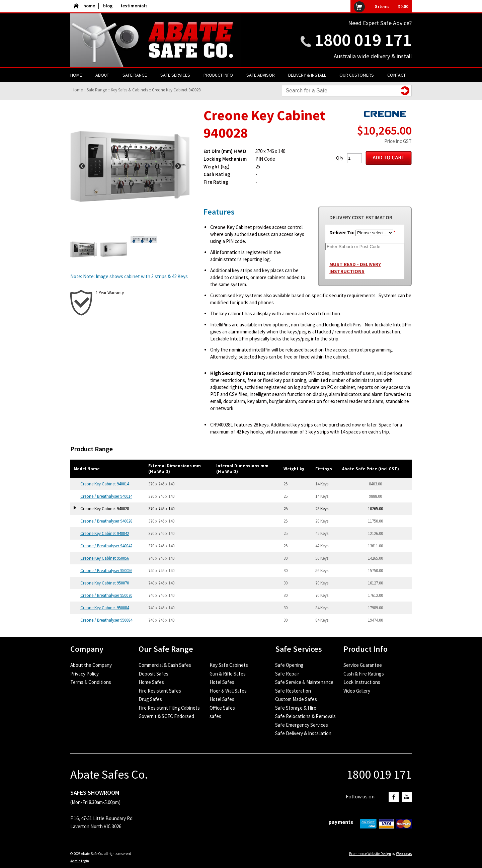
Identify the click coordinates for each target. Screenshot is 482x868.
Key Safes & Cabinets (129, 90)
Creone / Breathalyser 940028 (106, 521)
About (102, 75)
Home (76, 75)
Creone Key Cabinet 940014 (105, 484)
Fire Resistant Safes (160, 691)
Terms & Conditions (91, 682)
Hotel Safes (222, 682)
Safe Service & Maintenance (304, 682)
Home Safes (151, 682)
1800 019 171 (363, 40)
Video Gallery (357, 691)
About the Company (91, 665)
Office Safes (222, 708)
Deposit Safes (153, 674)
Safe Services (175, 75)
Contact (396, 75)
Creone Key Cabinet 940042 (105, 533)
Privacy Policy (85, 674)
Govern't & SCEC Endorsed (166, 716)
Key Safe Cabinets (229, 665)
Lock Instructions (362, 682)
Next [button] (178, 166)
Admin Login (80, 861)
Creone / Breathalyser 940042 (106, 546)
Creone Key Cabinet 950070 (105, 583)
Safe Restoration (293, 691)
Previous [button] (82, 166)
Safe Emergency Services (302, 725)
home (84, 6)
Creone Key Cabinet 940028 (176, 90)
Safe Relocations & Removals (305, 716)
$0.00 (403, 7)
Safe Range (135, 75)
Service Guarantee (363, 665)
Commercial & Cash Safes (165, 665)
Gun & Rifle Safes (228, 674)
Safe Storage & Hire (296, 708)
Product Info (218, 75)
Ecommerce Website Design (370, 854)
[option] (130, 166)
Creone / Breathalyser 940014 (106, 496)
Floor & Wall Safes (228, 691)
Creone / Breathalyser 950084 (106, 620)
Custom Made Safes (296, 699)
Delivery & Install (307, 75)
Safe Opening (289, 665)
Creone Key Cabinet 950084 (105, 608)
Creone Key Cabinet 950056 (105, 558)
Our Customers (357, 75)
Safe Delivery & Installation (303, 733)
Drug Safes (150, 699)
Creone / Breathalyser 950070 (106, 595)
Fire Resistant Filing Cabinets (169, 708)
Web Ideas (404, 854)
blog (108, 6)
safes (215, 716)
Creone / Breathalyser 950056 (106, 571)
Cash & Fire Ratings (364, 674)
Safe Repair (287, 674)
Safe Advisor (261, 75)
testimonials (134, 6)
